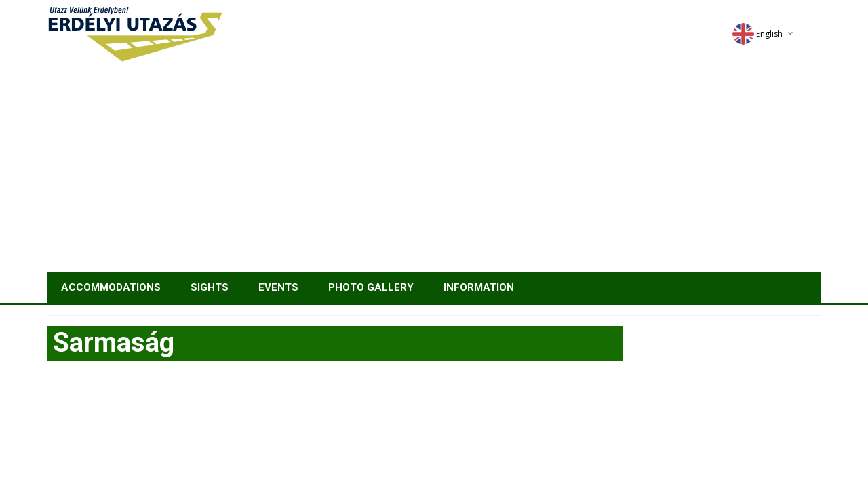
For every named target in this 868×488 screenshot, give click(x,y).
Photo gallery (371, 287)
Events (278, 287)
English (757, 34)
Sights (210, 287)
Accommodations (111, 287)
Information (479, 287)
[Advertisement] (434, 170)
